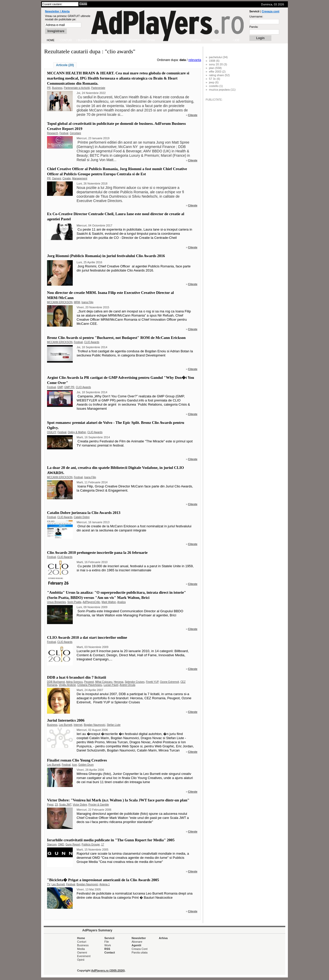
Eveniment (84, 956)
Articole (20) (65, 65)
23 (56, 805)
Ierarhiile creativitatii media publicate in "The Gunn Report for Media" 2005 (111, 840)
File (107, 942)
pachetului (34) (218, 57)
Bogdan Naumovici (95, 725)
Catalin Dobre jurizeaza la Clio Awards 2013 (84, 513)
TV (49, 884)
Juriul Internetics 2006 (66, 720)
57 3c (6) (214, 79)
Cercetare (75, 133)
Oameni (56, 178)
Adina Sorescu (74, 682)
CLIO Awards (92, 342)
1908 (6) (214, 61)
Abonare (137, 942)
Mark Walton (109, 602)
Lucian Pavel (111, 685)
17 (103, 845)
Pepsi (50, 805)
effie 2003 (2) (217, 72)
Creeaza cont (270, 11)
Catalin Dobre (82, 517)
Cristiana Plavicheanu (90, 685)
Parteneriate (98, 88)
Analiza (121, 602)
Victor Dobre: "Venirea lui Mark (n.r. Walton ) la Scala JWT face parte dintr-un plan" (118, 800)
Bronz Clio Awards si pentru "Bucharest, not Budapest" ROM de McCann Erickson (116, 338)
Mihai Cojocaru (104, 682)
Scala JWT (65, 805)
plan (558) (215, 68)
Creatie (67, 178)
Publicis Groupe (91, 845)
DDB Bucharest (56, 682)
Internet (78, 725)
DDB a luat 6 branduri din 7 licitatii (77, 677)
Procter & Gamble (99, 805)
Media (81, 949)
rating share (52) (219, 75)
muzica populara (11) (222, 90)
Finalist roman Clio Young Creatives (77, 760)
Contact (110, 952)
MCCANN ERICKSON (60, 302)
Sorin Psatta (74, 602)
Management (80, 178)
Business (57, 88)
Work (108, 945)
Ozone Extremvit (169, 682)
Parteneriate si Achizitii (77, 88)
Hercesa (119, 682)
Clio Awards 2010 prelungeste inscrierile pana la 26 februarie (97, 553)
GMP (60, 387)
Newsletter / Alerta (57, 11)
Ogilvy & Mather (77, 432)
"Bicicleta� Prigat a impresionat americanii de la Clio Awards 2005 (103, 880)
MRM (77, 302)
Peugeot (89, 682)
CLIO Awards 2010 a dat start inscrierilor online (87, 637)
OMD (61, 845)
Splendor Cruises (135, 682)
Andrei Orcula (127, 685)
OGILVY (52, 432)
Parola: (254, 27)
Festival (64, 133)
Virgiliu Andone (67, 685)
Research (53, 133)
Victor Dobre (80, 805)
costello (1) (216, 86)
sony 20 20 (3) (218, 64)
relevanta (195, 60)
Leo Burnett (66, 725)
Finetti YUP (152, 682)
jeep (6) (214, 82)
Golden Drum (86, 765)
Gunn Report (73, 845)
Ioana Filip (87, 302)
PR (49, 88)
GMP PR (69, 387)
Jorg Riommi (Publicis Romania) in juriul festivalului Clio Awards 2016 (106, 256)
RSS (107, 949)
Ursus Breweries (56, 602)
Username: (256, 16)
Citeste (193, 115)
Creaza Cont (140, 949)
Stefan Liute (113, 725)
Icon (74, 765)
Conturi (82, 942)
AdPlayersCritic (91, 602)
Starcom (52, 845)
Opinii (81, 960)
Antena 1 (105, 884)
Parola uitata (140, 952)
